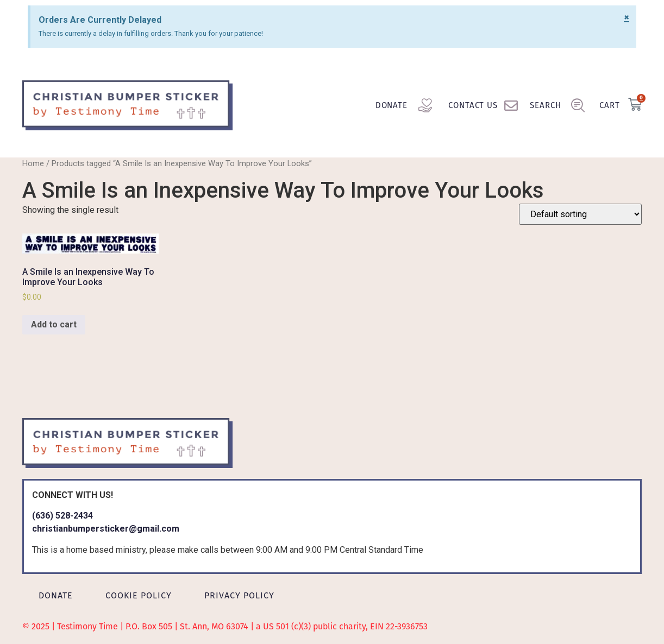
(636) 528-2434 (62, 516)
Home (33, 163)
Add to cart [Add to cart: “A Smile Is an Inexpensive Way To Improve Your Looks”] (54, 324)
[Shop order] (580, 214)
